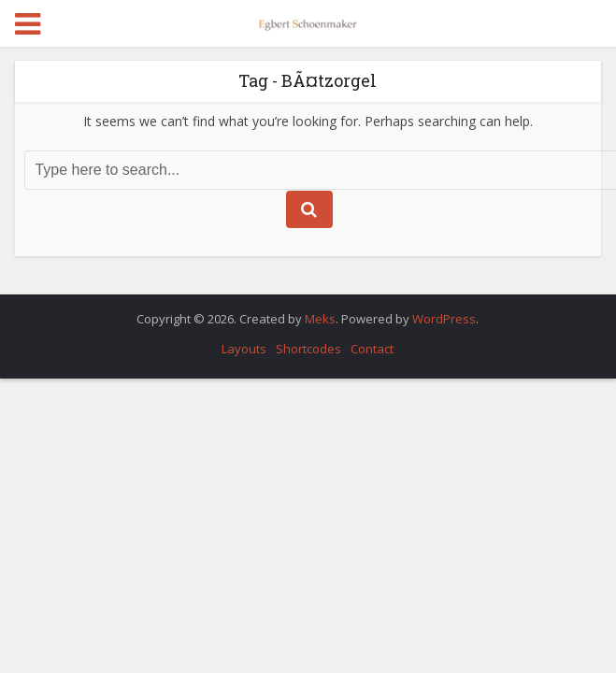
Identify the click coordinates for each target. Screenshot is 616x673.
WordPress (444, 319)
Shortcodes (308, 349)
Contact (372, 349)
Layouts (244, 349)
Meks (320, 319)
